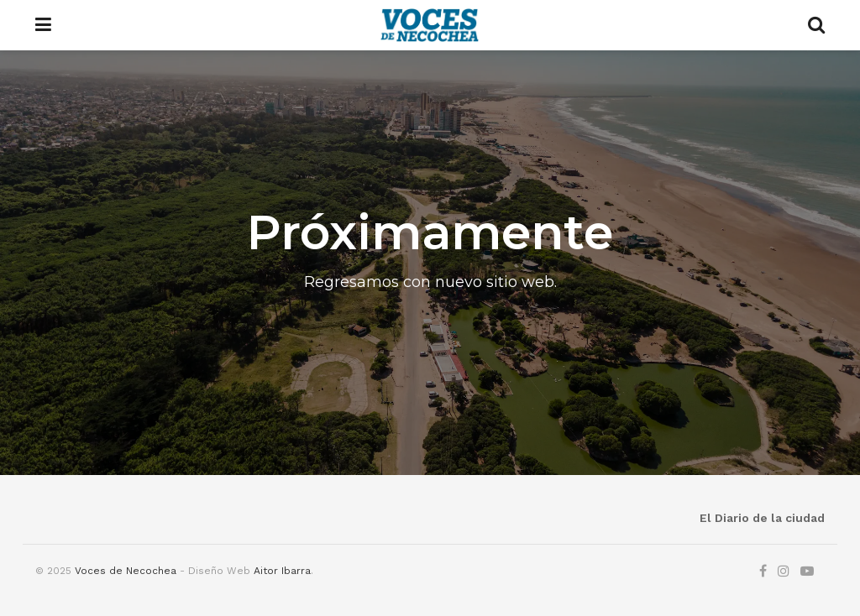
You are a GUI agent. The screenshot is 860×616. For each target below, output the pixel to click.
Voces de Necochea (126, 571)
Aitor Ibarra (282, 571)
